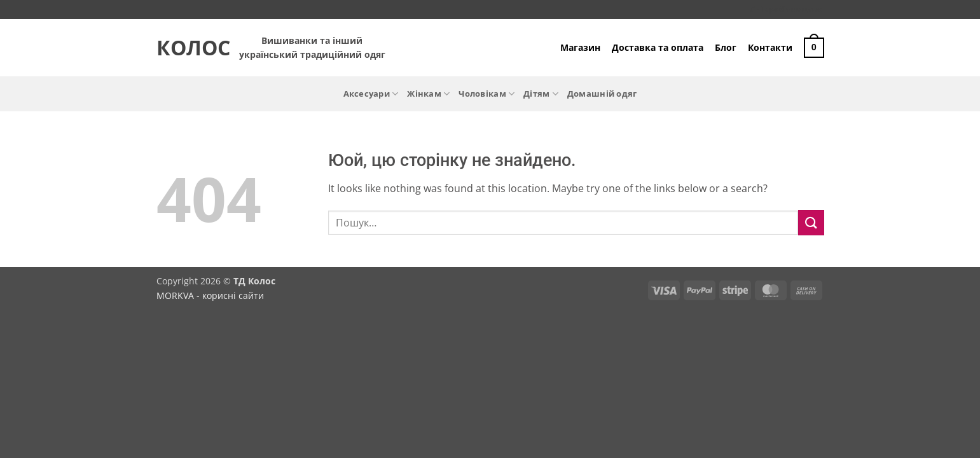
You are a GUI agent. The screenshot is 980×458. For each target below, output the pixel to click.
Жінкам (428, 94)
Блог (726, 47)
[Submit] (811, 222)
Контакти (770, 47)
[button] (814, 48)
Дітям (541, 94)
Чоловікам (487, 94)
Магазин (580, 47)
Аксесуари (371, 94)
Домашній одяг (602, 94)
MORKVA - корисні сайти (210, 295)
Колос (188, 48)
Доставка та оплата (658, 47)
